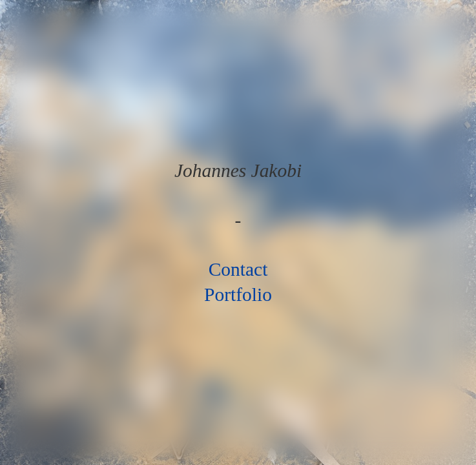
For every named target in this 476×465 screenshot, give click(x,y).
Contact (238, 269)
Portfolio (238, 294)
